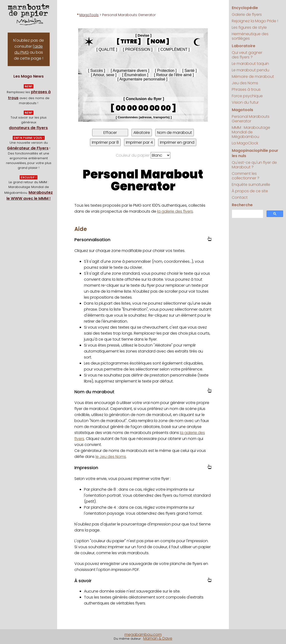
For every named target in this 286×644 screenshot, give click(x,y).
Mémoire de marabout (253, 77)
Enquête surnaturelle (251, 185)
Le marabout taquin (250, 64)
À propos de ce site (250, 191)
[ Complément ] (174, 49)
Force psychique (247, 96)
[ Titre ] (129, 41)
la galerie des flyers (175, 211)
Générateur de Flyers (28, 148)
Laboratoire (244, 46)
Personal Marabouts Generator (251, 119)
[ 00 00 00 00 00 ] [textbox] (143, 108)
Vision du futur (245, 102)
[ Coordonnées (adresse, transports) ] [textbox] (144, 117)
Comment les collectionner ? (246, 176)
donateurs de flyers (28, 128)
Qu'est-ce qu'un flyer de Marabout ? (254, 165)
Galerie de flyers (247, 14)
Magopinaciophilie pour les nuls (255, 153)
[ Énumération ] (135, 75)
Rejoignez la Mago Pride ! (255, 21)
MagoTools (89, 15)
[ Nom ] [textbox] (158, 41)
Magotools (242, 110)
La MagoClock (245, 143)
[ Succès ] (96, 71)
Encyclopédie (245, 8)
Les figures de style (249, 27)
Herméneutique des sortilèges (250, 36)
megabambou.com (143, 635)
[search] (247, 214)
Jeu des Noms (245, 83)
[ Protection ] (166, 71)
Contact (240, 197)
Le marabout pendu (250, 70)
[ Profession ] (138, 49)
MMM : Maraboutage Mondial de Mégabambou (251, 132)
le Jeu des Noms (111, 457)
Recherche (242, 205)
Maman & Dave (158, 638)
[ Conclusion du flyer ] (144, 99)
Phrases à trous (246, 89)
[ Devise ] (144, 35)
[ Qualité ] (107, 49)
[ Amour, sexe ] (104, 75)
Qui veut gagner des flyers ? (247, 55)
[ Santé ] (190, 71)
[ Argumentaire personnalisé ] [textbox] (142, 79)
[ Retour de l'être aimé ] (174, 75)
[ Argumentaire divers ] (130, 71)
